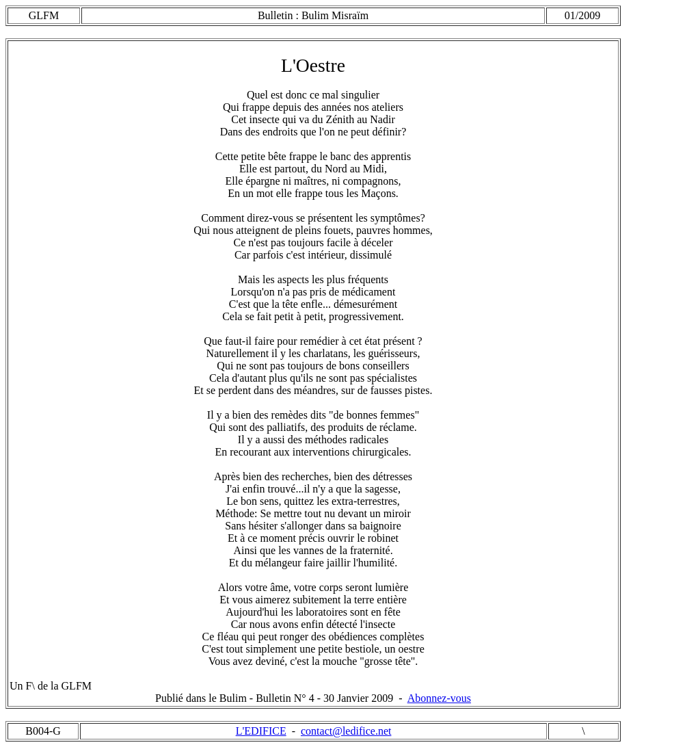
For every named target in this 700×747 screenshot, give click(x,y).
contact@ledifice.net (346, 731)
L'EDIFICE (261, 731)
